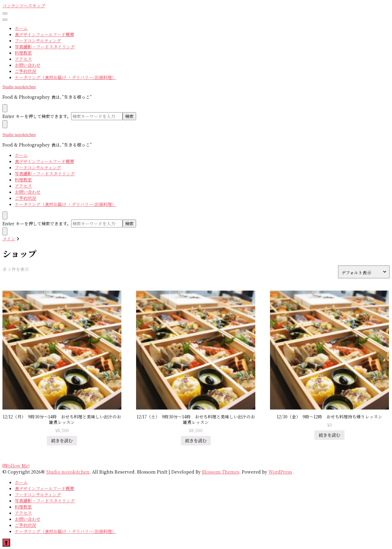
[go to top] (6, 543)
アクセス (23, 59)
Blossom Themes (221, 472)
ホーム (21, 28)
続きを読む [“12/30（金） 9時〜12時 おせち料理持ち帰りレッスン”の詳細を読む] (329, 435)
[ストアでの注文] (364, 272)
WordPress (280, 472)
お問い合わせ (28, 65)
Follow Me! (16, 466)
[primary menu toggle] (5, 13)
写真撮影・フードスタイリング (45, 47)
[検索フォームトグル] (5, 215)
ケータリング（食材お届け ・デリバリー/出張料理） (65, 77)
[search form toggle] (5, 108)
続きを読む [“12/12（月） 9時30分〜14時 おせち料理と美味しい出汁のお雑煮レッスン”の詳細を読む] (62, 440)
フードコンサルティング (38, 40)
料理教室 (23, 53)
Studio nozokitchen (19, 87)
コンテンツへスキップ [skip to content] (24, 6)
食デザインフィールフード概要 (44, 34)
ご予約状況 (25, 71)
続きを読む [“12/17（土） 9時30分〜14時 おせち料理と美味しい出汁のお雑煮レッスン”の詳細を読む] (196, 440)
